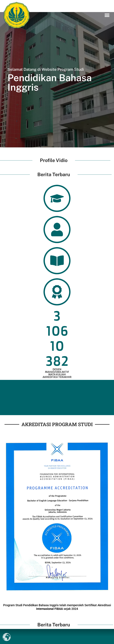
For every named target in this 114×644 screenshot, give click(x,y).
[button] (107, 15)
